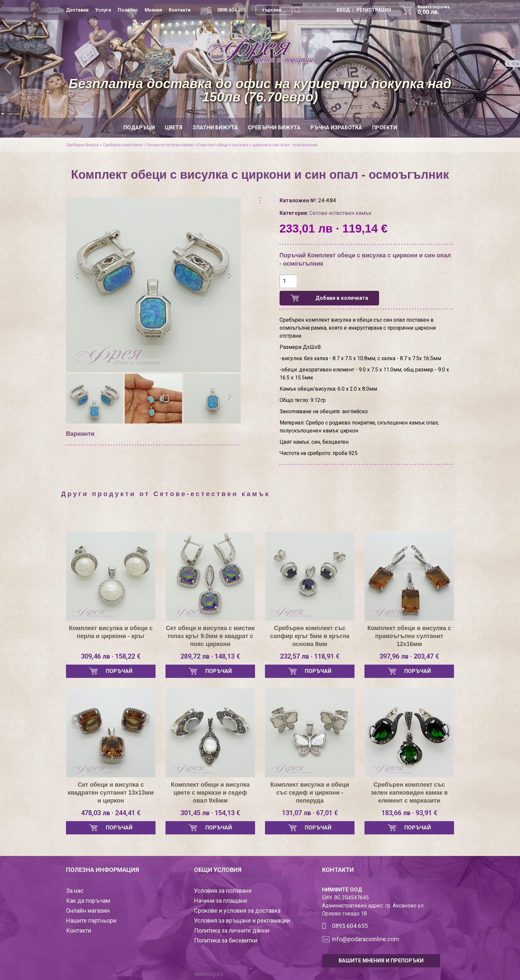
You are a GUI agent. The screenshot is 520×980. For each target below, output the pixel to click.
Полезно (128, 10)
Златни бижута (215, 128)
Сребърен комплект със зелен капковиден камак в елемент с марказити (409, 793)
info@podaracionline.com (366, 939)
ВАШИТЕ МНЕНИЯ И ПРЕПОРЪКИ (381, 961)
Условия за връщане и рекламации (242, 920)
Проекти (385, 128)
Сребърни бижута (274, 128)
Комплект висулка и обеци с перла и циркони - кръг (111, 632)
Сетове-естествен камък (170, 145)
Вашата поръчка (436, 10)
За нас (75, 891)
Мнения (153, 10)
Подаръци (139, 128)
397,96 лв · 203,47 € (409, 656)
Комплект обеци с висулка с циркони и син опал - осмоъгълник (257, 145)
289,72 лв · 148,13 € (210, 656)
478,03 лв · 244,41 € (111, 813)
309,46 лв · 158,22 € (111, 656)
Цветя (174, 128)
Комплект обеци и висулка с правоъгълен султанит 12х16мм (409, 636)
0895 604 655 (231, 10)
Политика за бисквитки (226, 940)
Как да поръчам (88, 901)
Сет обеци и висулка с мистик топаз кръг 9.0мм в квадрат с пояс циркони (210, 636)
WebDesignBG (209, 974)
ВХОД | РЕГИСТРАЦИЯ (364, 10)
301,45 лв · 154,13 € (210, 813)
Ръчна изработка (336, 128)
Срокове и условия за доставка (237, 911)
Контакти (180, 10)
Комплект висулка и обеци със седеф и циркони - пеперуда (310, 793)
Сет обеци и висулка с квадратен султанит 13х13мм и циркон (111, 793)
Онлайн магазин (88, 911)
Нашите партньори (91, 920)
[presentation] (77, 278)
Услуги (103, 10)
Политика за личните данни (232, 930)
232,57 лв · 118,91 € (310, 656)
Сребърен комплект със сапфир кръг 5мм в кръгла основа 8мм (310, 636)
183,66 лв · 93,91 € (409, 813)
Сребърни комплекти (123, 145)
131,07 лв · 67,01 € (310, 813)
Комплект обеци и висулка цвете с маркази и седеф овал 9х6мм (210, 793)
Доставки (77, 10)
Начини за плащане (221, 901)
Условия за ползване (223, 891)
